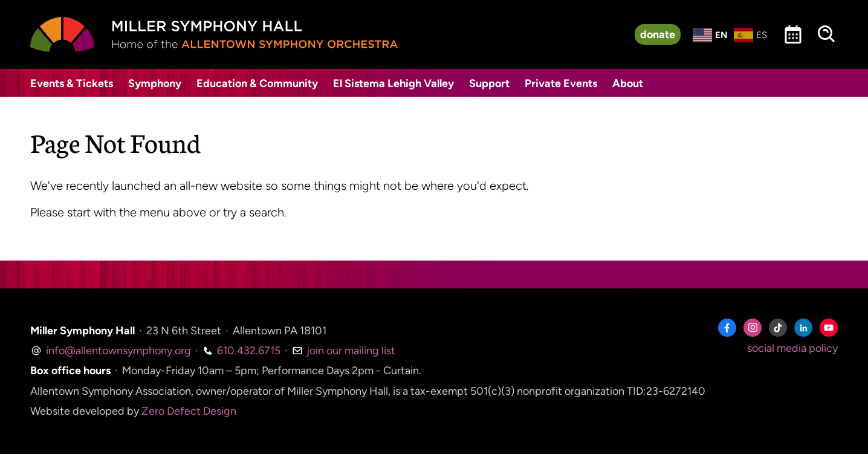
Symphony (155, 83)
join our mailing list (344, 351)
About (628, 83)
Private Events (561, 83)
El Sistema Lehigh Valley (394, 83)
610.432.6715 (241, 351)
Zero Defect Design (189, 411)
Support (489, 83)
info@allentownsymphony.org (111, 351)
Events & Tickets (72, 83)
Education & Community (257, 83)
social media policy (792, 348)
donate (658, 34)
